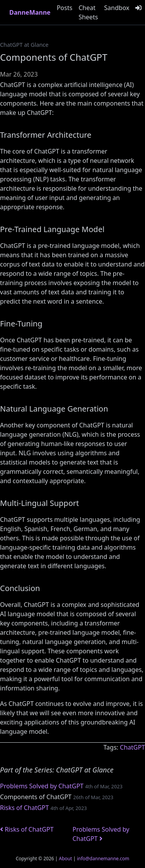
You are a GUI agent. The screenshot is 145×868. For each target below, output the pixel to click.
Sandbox (117, 8)
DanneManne (30, 12)
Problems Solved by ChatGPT (42, 786)
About (65, 859)
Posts (65, 8)
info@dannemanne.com (103, 859)
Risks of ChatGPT (24, 808)
